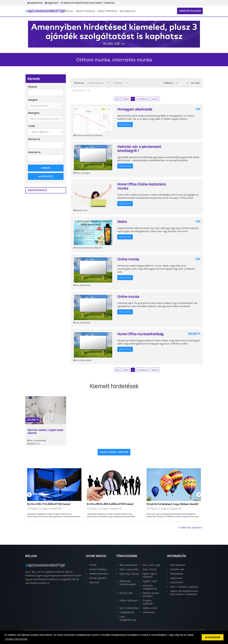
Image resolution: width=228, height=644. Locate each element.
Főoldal (69, 11)
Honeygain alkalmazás (135, 109)
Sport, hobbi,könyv (129, 608)
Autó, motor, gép (151, 565)
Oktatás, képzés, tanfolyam (151, 595)
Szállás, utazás (150, 608)
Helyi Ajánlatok (128, 11)
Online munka (128, 259)
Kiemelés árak (177, 569)
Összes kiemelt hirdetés (114, 452)
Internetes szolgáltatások (150, 587)
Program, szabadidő (148, 602)
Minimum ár (34, 139)
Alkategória (34, 113)
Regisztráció (52, 3)
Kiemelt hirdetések (107, 11)
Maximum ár (34, 152)
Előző (126, 99)
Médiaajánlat (177, 574)
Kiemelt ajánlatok (98, 578)
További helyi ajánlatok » (190, 527)
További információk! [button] (16, 639)
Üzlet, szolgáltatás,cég (128, 618)
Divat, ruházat (150, 569)
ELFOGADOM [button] (213, 637)
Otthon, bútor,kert (129, 600)
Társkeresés (149, 612)
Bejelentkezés (35, 3)
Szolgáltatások (127, 612)
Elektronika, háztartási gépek (128, 583)
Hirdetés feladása (190, 11)
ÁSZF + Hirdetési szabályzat (184, 587)
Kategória (33, 100)
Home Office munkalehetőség (140, 334)
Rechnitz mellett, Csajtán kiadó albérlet (45, 432)
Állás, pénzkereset (129, 565)
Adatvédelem (177, 582)
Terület (31, 126)
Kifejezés (32, 87)
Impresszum (176, 578)
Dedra (122, 221)
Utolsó (155, 99)
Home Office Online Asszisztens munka (142, 186)
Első (117, 99)
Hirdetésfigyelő (37, 190)
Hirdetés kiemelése (85, 11)
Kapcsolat (94, 582)
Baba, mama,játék (129, 569)
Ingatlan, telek (150, 581)
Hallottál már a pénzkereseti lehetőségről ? (139, 149)
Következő (142, 99)
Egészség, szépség (129, 574)
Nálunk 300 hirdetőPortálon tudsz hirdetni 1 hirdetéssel (88, 3)
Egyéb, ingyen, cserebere (150, 575)
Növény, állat (126, 593)
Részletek (125, 124)
